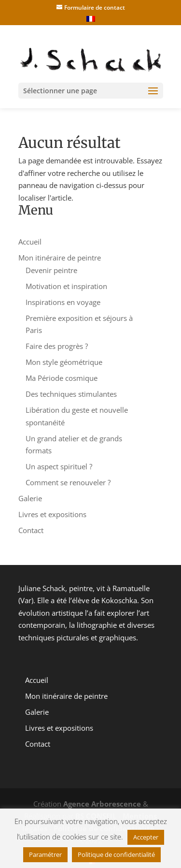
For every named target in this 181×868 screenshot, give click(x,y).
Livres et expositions (52, 514)
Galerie (30, 498)
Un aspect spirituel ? (59, 466)
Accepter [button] (146, 837)
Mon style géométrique (64, 362)
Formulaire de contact (95, 7)
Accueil (30, 242)
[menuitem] (91, 20)
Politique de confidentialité (116, 854)
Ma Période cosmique (62, 378)
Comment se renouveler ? (68, 482)
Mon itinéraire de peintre (60, 258)
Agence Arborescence (102, 804)
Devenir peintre (51, 270)
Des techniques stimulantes (71, 394)
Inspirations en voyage (63, 302)
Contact (31, 530)
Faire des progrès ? (57, 346)
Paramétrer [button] (45, 854)
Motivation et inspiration (66, 286)
